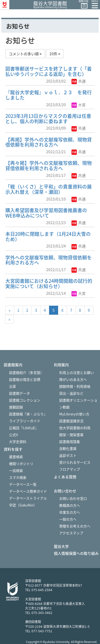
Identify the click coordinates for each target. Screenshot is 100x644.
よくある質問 (65, 477)
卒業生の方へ (70, 512)
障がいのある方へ (73, 379)
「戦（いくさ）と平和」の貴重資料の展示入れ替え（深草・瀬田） (49, 189)
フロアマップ (70, 469)
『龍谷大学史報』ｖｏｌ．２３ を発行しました (49, 95)
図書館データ (19, 393)
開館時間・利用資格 (75, 386)
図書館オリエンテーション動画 (78, 404)
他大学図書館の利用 (75, 428)
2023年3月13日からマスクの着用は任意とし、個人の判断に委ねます (48, 119)
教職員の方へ (70, 505)
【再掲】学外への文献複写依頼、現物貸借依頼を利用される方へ (49, 142)
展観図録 (16, 407)
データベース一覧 (23, 484)
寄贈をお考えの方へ (75, 526)
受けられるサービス (75, 462)
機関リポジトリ (21, 464)
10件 (55, 54)
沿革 (13, 386)
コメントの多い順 (25, 54)
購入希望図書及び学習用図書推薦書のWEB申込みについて (46, 213)
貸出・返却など (71, 393)
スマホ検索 (18, 477)
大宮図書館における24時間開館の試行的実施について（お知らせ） (49, 283)
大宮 (79, 105)
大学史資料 (18, 442)
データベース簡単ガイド (28, 491)
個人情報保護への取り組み (76, 553)
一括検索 (16, 470)
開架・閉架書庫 (71, 435)
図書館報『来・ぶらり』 (28, 414)
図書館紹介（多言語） (26, 372)
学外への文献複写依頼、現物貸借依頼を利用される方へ (49, 260)
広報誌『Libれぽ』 (24, 428)
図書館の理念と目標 (25, 379)
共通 (79, 81)
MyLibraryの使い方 (74, 414)
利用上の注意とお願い (77, 372)
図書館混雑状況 (71, 421)
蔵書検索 (16, 457)
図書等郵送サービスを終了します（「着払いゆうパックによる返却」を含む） (49, 71)
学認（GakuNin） (23, 505)
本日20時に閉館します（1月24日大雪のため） (48, 236)
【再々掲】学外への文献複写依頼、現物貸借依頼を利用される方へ (49, 166)
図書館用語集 (70, 442)
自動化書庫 (68, 448)
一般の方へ (68, 519)
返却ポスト (68, 455)
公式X (13, 435)
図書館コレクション (25, 400)
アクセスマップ (71, 533)
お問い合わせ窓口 (73, 498)
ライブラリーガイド (25, 421)
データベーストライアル (28, 498)
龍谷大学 (61, 546)
